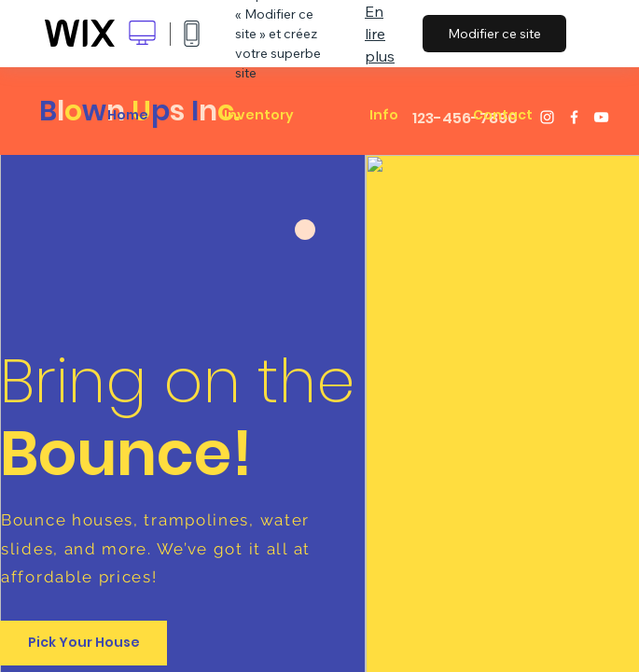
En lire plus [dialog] (380, 34)
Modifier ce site (494, 34)
